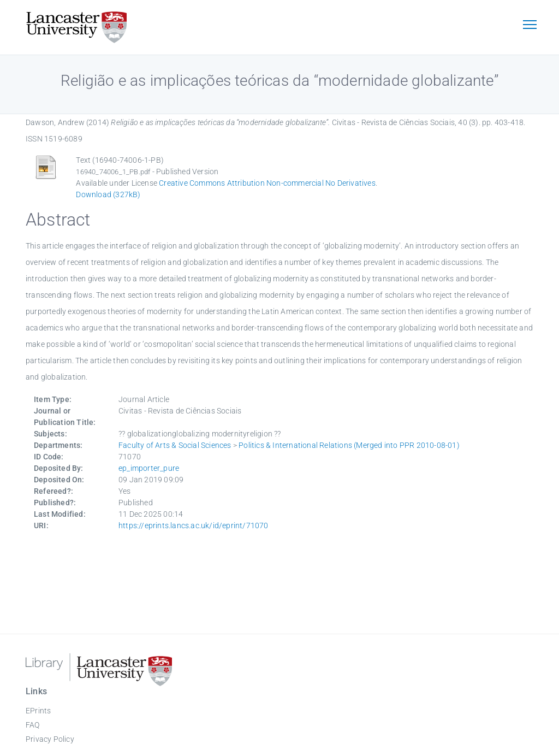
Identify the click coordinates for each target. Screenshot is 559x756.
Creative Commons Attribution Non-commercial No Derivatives (267, 183)
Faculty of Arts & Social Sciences (175, 445)
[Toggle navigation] (530, 26)
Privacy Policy (50, 739)
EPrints (38, 711)
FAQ (33, 725)
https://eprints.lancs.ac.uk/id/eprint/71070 (194, 525)
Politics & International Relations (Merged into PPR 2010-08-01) (349, 445)
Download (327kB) (108, 194)
